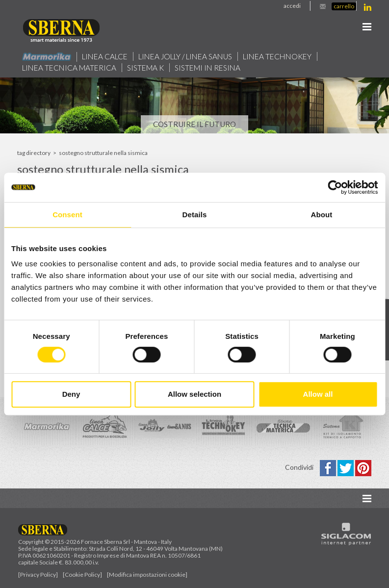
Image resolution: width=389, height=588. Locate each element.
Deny (71, 394)
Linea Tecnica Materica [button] (69, 68)
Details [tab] (195, 215)
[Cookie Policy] (82, 575)
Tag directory (34, 153)
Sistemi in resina (207, 68)
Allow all (318, 394)
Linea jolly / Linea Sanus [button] (185, 56)
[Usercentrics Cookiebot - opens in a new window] (335, 187)
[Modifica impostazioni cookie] (147, 575)
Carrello (344, 6)
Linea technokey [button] (277, 56)
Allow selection (194, 394)
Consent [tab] (67, 215)
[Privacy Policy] (38, 575)
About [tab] (322, 215)
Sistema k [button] (145, 68)
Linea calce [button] (105, 56)
